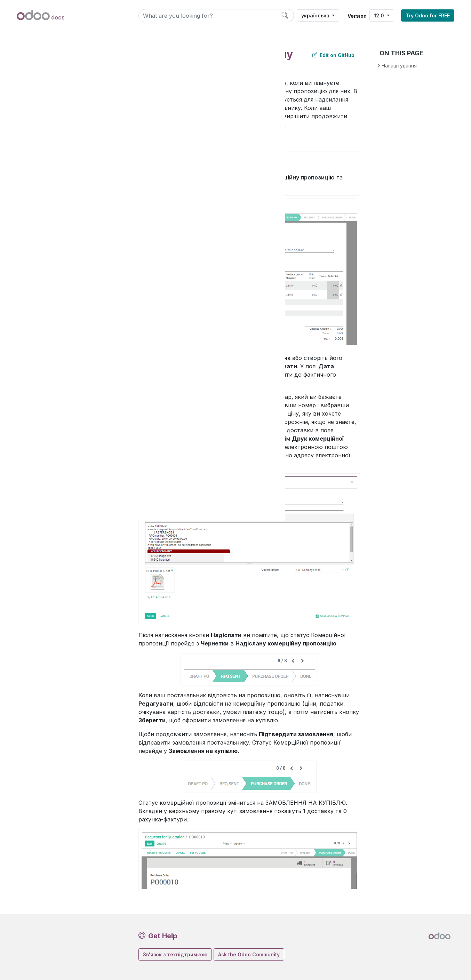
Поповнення (54, 433)
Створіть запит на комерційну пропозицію (81, 205)
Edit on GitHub (333, 55)
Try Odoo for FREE (428, 15)
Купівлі (42, 140)
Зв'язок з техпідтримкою (175, 954)
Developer (39, 516)
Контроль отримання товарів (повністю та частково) (77, 239)
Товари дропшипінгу (76, 409)
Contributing (42, 552)
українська (316, 15)
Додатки (39, 58)
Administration (45, 498)
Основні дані (60, 163)
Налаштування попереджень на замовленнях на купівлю (81, 390)
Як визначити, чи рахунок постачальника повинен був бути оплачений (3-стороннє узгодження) (82, 360)
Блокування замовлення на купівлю (85, 262)
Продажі (38, 81)
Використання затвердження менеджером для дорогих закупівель (83, 307)
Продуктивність (48, 456)
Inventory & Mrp (47, 105)
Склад (41, 116)
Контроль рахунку (73, 220)
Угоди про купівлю (67, 421)
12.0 (380, 15)
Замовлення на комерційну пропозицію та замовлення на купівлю (79, 182)
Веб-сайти (41, 93)
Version (357, 16)
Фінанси (38, 69)
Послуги (38, 445)
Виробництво (50, 128)
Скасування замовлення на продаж (85, 281)
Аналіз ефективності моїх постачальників (82, 334)
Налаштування (46, 468)
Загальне (39, 480)
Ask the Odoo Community (249, 954)
